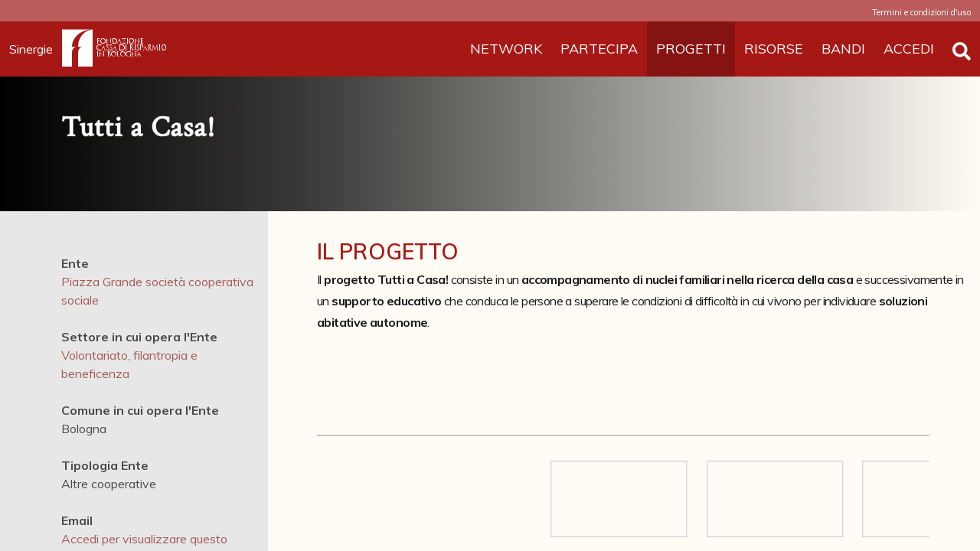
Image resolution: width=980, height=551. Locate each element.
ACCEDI (909, 49)
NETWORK (506, 49)
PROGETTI (691, 49)
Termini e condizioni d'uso (921, 12)
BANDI (843, 49)
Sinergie (36, 49)
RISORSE (774, 49)
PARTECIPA (599, 49)
